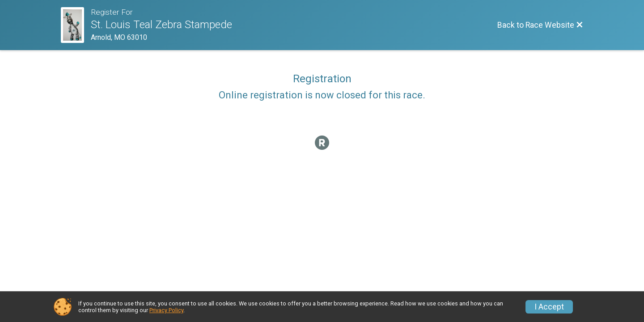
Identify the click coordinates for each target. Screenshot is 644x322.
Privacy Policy (166, 310)
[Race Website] (76, 25)
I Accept (549, 307)
